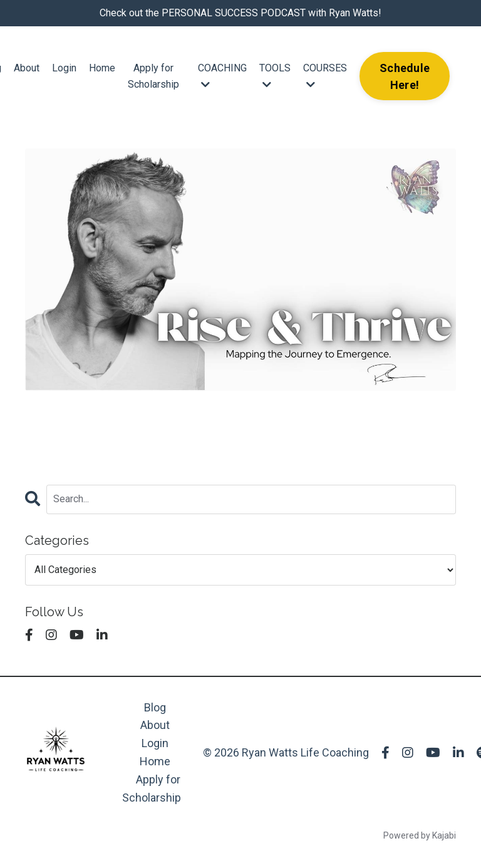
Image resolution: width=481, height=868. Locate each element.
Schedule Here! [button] (405, 76)
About (27, 68)
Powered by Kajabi (420, 835)
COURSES (325, 76)
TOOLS (275, 76)
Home (102, 68)
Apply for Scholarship (153, 76)
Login (64, 68)
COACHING (222, 76)
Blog (155, 707)
